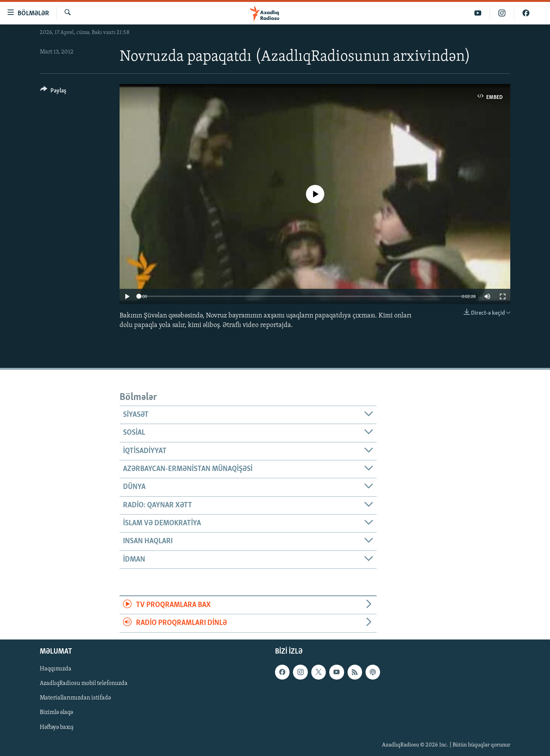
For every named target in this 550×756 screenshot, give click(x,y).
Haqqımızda (56, 669)
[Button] (53, 92)
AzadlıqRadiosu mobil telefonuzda (84, 683)
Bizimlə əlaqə (56, 712)
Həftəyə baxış (57, 727)
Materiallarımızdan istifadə (75, 698)
